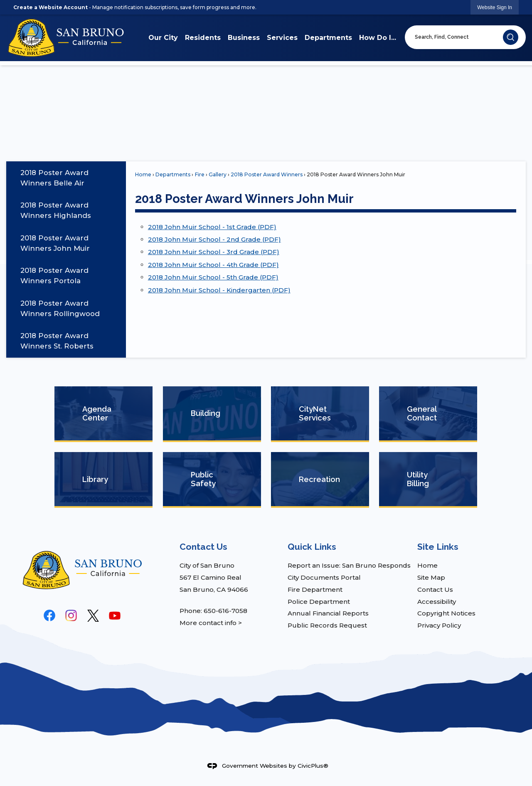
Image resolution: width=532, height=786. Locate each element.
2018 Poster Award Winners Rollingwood (60, 308)
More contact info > (211, 623)
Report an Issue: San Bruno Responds (349, 565)
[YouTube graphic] (115, 615)
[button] (511, 37)
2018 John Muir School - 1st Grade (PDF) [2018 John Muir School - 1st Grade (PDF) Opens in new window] (212, 227)
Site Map (431, 577)
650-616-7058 (225, 611)
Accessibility (437, 602)
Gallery (218, 174)
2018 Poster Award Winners (267, 174)
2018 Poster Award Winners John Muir (55, 243)
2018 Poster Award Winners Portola (54, 276)
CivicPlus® (313, 765)
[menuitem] (66, 178)
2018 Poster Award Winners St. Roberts (57, 341)
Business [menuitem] (244, 38)
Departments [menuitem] (328, 38)
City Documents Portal (324, 577)
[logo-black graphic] (93, 616)
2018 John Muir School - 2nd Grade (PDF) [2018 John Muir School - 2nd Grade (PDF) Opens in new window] (214, 239)
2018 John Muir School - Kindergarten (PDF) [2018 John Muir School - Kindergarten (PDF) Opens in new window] (219, 290)
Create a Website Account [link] (50, 7)
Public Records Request (327, 625)
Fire (200, 174)
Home (143, 174)
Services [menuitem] (282, 38)
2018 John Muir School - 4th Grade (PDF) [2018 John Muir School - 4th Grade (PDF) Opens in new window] (213, 265)
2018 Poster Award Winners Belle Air (54, 178)
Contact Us (435, 589)
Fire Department (315, 589)
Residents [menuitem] (203, 38)
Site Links (438, 547)
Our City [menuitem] (163, 38)
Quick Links (312, 547)
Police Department (319, 602)
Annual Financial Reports (328, 613)
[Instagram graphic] (71, 615)
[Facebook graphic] (49, 615)
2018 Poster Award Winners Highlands (56, 210)
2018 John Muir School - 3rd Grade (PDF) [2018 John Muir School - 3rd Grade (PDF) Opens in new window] (214, 252)
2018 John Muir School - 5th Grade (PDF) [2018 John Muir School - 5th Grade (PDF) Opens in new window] (213, 277)
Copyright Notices (446, 613)
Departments (173, 174)
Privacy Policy (439, 625)
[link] (495, 7)
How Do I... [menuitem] (378, 38)
